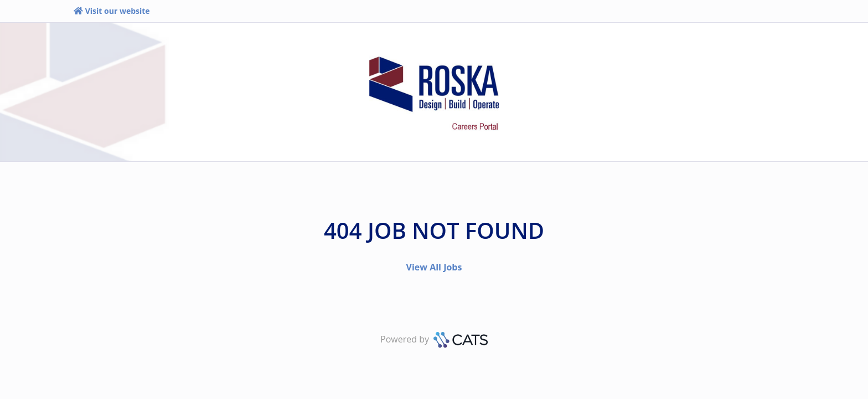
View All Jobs (434, 267)
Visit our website (112, 11)
